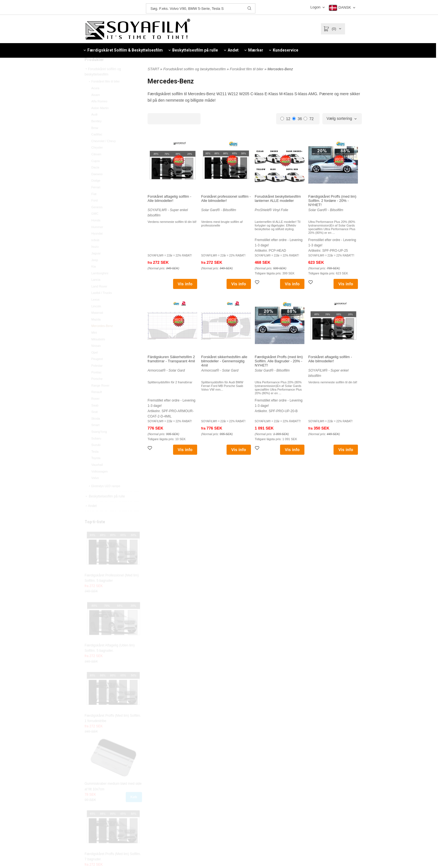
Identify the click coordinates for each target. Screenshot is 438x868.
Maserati (97, 325)
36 (297, 119)
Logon (315, 7)
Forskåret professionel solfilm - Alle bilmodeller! (226, 199)
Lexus (95, 311)
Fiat (94, 206)
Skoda (96, 430)
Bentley (96, 133)
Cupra (95, 173)
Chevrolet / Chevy (103, 153)
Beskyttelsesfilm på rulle (105, 508)
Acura (95, 100)
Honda (96, 232)
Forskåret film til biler (104, 93)
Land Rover (99, 298)
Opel (95, 364)
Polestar (97, 377)
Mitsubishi (98, 351)
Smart (95, 437)
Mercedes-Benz (102, 338)
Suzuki (96, 457)
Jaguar (96, 265)
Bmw (95, 140)
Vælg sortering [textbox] (339, 119)
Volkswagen (100, 483)
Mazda (96, 331)
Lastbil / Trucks (102, 305)
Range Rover (100, 397)
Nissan (96, 358)
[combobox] (342, 119)
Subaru (96, 450)
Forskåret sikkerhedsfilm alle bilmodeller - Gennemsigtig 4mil (224, 361)
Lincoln (96, 318)
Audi (94, 126)
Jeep (95, 272)
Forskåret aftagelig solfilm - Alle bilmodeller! (169, 199)
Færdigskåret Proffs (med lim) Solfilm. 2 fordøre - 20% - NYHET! (332, 201)
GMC (95, 225)
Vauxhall (97, 477)
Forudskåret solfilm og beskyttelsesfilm (103, 84)
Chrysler (97, 159)
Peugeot (97, 371)
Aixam (96, 107)
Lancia (96, 291)
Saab (95, 417)
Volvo (95, 490)
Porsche (97, 391)
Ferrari (96, 199)
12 (285, 119)
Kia (94, 278)
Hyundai (97, 245)
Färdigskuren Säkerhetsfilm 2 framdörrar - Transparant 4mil (171, 359)
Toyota (96, 470)
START (153, 69)
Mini (94, 344)
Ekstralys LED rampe (104, 498)
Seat (95, 424)
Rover (95, 410)
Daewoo (97, 186)
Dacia (95, 179)
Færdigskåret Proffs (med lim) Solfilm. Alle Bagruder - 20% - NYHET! (279, 361)
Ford (95, 212)
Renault (97, 404)
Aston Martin (100, 120)
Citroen (96, 166)
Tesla (95, 463)
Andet (91, 518)
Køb (134, 809)
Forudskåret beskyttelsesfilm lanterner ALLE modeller (278, 199)
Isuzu (95, 258)
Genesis (97, 219)
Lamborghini (100, 285)
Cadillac (97, 146)
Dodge (96, 192)
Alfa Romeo (99, 113)
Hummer (97, 239)
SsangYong (99, 444)
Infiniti (95, 252)
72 (309, 119)
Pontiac (96, 384)
